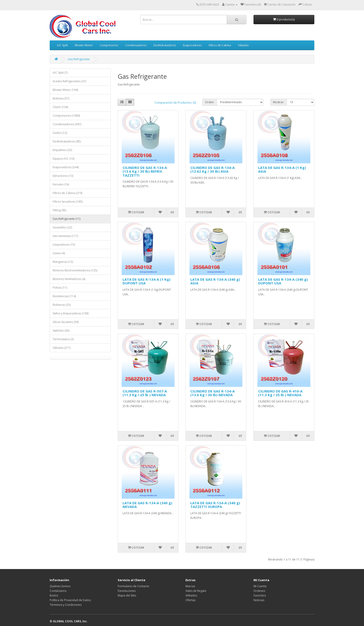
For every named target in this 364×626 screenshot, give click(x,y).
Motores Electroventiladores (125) (75, 270)
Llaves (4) (59, 253)
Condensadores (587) (67, 124)
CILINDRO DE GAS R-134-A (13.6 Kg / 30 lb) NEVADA (213, 393)
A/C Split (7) (60, 73)
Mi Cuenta (260, 586)
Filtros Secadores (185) (68, 202)
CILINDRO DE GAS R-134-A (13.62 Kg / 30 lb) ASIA (213, 170)
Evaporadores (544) (66, 167)
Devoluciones (127, 591)
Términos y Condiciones (66, 605)
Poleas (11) (60, 288)
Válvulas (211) (62, 348)
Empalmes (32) (62, 150)
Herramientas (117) (65, 236)
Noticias (259, 600)
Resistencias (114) (64, 296)
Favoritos (260, 595)
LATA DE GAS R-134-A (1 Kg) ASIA (282, 170)
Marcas (190, 586)
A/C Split (62, 45)
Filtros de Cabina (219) (67, 193)
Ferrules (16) (61, 184)
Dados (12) (60, 133)
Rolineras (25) (62, 305)
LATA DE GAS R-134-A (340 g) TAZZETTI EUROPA (215, 505)
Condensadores (136, 45)
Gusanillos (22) (62, 227)
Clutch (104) (60, 107)
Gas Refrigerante (79, 59)
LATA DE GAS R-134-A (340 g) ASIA (215, 281)
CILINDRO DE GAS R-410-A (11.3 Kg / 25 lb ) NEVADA (280, 393)
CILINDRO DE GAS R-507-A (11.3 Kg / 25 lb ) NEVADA (145, 393)
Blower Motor (84, 45)
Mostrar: (279, 102)
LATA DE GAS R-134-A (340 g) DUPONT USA (283, 281)
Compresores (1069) (66, 116)
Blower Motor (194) (65, 90)
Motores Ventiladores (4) (69, 279)
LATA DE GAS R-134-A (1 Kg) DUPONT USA (146, 281)
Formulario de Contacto (133, 586)
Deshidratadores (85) (67, 141)
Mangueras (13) (63, 262)
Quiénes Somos (60, 586)
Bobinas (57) (61, 98)
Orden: (210, 102)
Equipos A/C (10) (63, 159)
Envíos (54, 595)
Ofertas (190, 600)
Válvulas (243, 45)
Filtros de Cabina (220, 45)
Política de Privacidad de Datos (70, 600)
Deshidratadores (165, 45)
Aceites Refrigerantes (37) (69, 81)
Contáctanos (58, 591)
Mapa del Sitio (127, 595)
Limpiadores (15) (64, 245)
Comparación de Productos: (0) (175, 103)
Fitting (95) (59, 210)
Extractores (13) (63, 176)
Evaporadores (192, 45)
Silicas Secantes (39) (66, 322)
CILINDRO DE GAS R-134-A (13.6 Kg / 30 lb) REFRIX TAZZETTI (145, 171)
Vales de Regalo (196, 591)
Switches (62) (61, 331)
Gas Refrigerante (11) (67, 219)
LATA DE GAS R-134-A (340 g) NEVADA (147, 505)
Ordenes (259, 591)
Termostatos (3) (63, 339)
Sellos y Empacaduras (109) (71, 313)
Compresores (109, 45)
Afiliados (191, 595)
